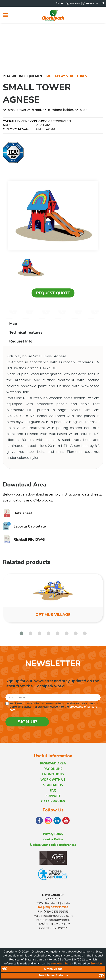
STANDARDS (53, 785)
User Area (73, 4)
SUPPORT (53, 796)
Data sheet (17, 513)
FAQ (53, 791)
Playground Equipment (23, 76)
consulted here (61, 964)
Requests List (90, 4)
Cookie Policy (53, 839)
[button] (21, 633)
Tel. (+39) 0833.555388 (53, 907)
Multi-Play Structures (67, 76)
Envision (96, 964)
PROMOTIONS (53, 774)
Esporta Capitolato (24, 526)
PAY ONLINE (53, 769)
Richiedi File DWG (24, 540)
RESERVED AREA (53, 763)
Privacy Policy (53, 834)
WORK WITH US (53, 780)
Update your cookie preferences (53, 845)
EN (58, 3)
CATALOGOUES (53, 801)
